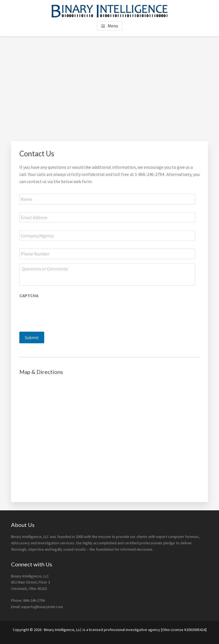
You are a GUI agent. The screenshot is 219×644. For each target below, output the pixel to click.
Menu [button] (113, 26)
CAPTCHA (29, 295)
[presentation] (61, 312)
